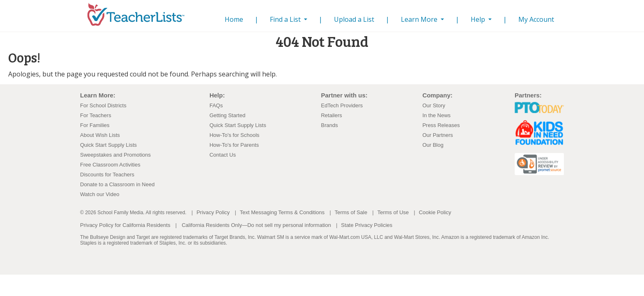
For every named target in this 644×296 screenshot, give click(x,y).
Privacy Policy (213, 212)
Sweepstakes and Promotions (115, 155)
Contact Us (223, 155)
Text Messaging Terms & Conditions (282, 212)
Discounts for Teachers (107, 175)
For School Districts (103, 105)
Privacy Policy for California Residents (125, 225)
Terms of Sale (351, 212)
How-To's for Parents (234, 145)
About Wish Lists (100, 135)
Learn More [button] (420, 19)
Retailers (331, 115)
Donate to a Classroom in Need (117, 184)
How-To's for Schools (235, 135)
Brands (329, 125)
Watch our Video (100, 194)
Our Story (434, 105)
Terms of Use (393, 212)
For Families (95, 125)
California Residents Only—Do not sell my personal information (256, 225)
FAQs (216, 105)
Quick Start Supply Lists (108, 145)
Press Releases (441, 125)
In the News (436, 115)
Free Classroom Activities (110, 165)
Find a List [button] (286, 19)
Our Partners (437, 135)
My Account (536, 19)
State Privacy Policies (367, 225)
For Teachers (96, 115)
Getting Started (227, 115)
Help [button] (479, 19)
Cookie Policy (435, 212)
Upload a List (354, 19)
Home (236, 19)
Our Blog (433, 145)
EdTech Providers (342, 105)
